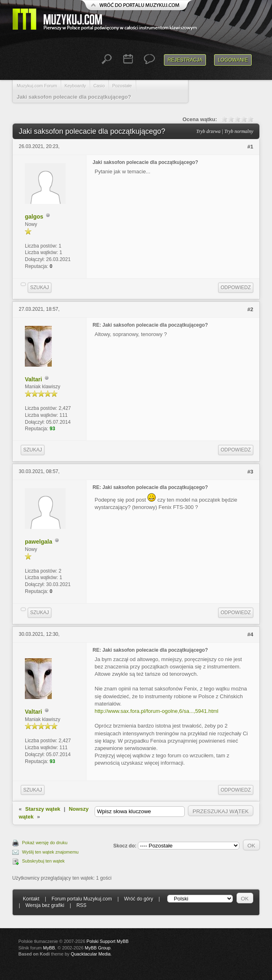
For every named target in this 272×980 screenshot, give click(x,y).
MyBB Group (98, 948)
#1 (250, 147)
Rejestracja (185, 60)
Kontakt (31, 899)
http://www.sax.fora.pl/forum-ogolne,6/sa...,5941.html (156, 711)
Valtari (33, 379)
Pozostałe (122, 86)
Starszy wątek (43, 809)
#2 (250, 309)
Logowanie (233, 60)
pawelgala (39, 542)
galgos (34, 217)
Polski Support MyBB (107, 941)
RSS (81, 905)
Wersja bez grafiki (45, 905)
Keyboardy (75, 86)
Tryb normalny (239, 131)
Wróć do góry (138, 899)
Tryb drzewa (208, 131)
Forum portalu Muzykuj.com (82, 899)
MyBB (49, 948)
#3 (250, 472)
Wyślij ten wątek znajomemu (50, 852)
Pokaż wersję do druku (45, 843)
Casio (99, 86)
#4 (250, 634)
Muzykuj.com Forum (37, 86)
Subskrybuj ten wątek (43, 861)
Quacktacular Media (91, 954)
